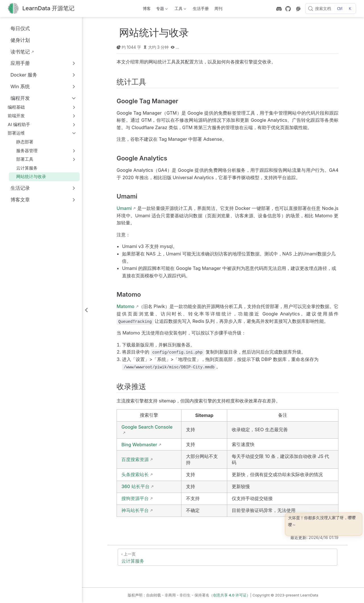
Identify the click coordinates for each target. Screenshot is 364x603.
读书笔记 (17, 52)
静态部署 (22, 142)
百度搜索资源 (135, 459)
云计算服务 (24, 168)
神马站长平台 (135, 510)
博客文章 (20, 200)
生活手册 (201, 8)
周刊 (218, 8)
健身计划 (17, 40)
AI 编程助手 (19, 124)
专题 (162, 10)
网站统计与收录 (29, 176)
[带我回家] (41, 9)
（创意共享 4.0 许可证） (230, 595)
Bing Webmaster (139, 445)
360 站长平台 (136, 486)
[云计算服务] (227, 557)
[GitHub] (288, 9)
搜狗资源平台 (135, 498)
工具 (180, 10)
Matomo (126, 306)
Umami (124, 208)
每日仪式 (17, 28)
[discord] (279, 9)
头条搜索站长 (135, 474)
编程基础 (16, 107)
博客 (147, 8)
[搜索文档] (331, 9)
